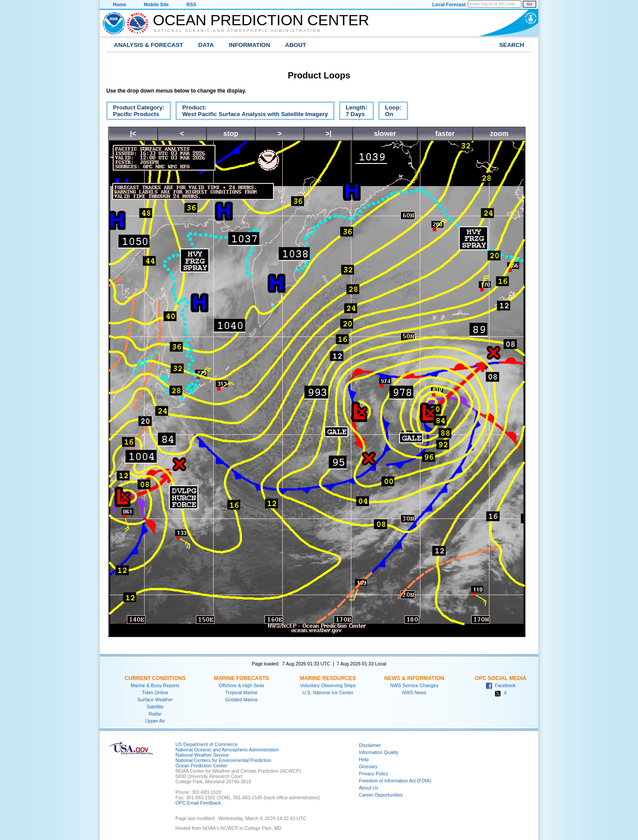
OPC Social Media (501, 678)
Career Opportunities (381, 795)
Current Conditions (155, 678)
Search (512, 45)
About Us (369, 788)
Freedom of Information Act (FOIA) (395, 781)
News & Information (414, 678)
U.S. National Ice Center (328, 692)
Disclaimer (370, 745)
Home (120, 4)
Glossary (368, 766)
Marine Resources (328, 678)
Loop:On (390, 112)
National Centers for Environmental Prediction (223, 760)
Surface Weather (155, 700)
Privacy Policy (373, 774)
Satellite (155, 707)
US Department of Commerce (206, 744)
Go (529, 4)
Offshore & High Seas (242, 685)
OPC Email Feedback (198, 803)
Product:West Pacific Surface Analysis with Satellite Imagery (252, 112)
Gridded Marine (241, 700)
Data (206, 45)
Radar (155, 714)
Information (250, 45)
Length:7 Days (353, 112)
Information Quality (379, 752)
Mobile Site (156, 4)
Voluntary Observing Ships (328, 685)
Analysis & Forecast (149, 45)
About (296, 45)
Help (364, 759)
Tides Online (155, 692)
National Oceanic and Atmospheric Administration (237, 31)
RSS (191, 4)
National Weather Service (202, 755)
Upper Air (155, 721)
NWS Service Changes (414, 685)
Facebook (501, 685)
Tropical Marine (241, 692)
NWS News (414, 692)
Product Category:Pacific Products (135, 112)
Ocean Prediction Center (261, 20)
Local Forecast (449, 4)
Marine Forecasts (242, 678)
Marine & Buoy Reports (155, 685)
